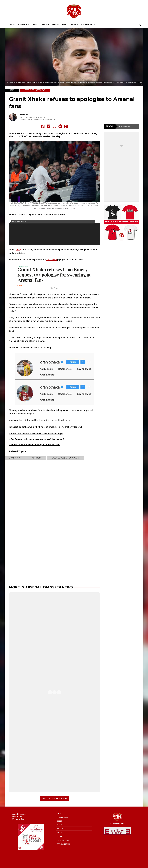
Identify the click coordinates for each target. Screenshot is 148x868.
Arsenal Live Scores (19, 814)
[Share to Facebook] (43, 126)
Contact (74, 25)
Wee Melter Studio (19, 819)
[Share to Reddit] (60, 126)
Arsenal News (24, 25)
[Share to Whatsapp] (54, 126)
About (65, 25)
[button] (140, 25)
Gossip (36, 25)
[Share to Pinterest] (66, 126)
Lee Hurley (23, 114)
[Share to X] (49, 126)
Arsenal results (18, 817)
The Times (52, 260)
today (19, 250)
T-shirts (55, 25)
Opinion (45, 25)
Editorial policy (88, 25)
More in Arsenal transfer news (41, 587)
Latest (12, 25)
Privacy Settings (64, 844)
